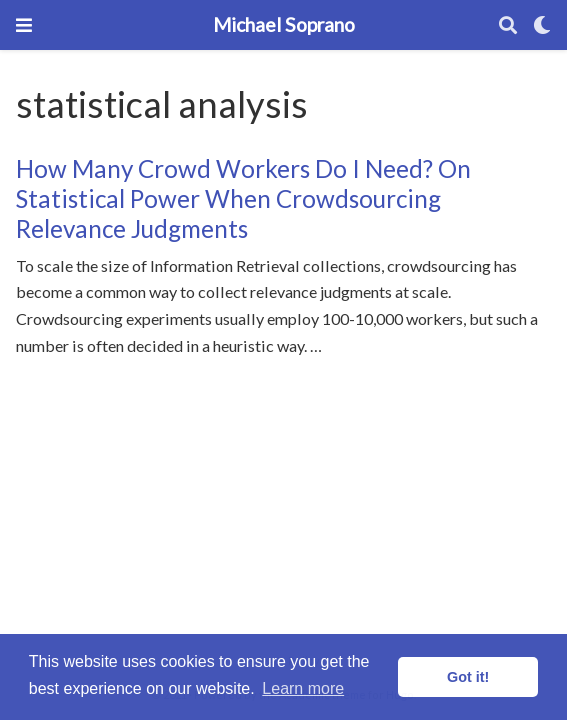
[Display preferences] (542, 25)
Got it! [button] (468, 677)
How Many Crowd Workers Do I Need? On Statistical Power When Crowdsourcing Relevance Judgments (243, 199)
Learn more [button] (303, 688)
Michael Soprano (284, 24)
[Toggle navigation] (24, 25)
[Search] (508, 25)
